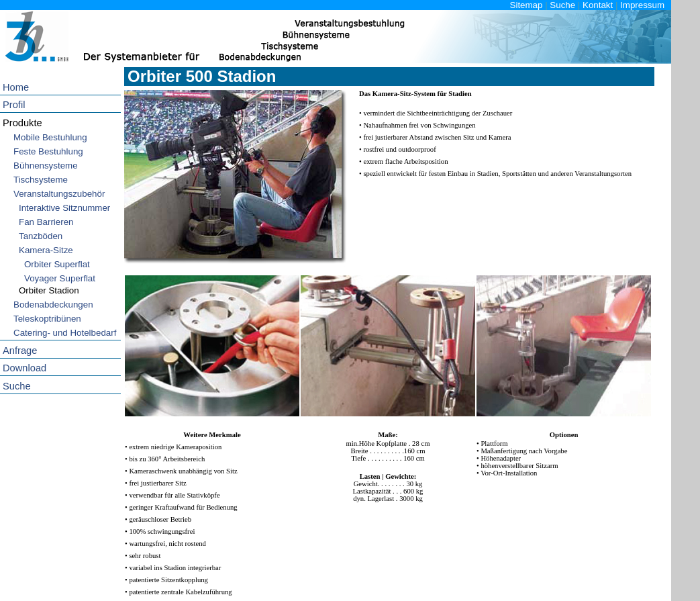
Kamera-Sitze (46, 250)
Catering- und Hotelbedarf (65, 333)
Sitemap (527, 5)
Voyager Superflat (60, 278)
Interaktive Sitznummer (64, 208)
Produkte (22, 123)
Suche (562, 5)
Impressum (642, 5)
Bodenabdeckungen (53, 305)
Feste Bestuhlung (48, 151)
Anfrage (20, 351)
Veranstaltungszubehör (59, 194)
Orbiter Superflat (57, 264)
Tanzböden (41, 236)
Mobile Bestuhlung (50, 137)
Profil (14, 105)
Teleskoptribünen (47, 319)
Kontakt (598, 5)
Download (24, 368)
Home (16, 87)
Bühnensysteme (46, 166)
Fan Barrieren (46, 222)
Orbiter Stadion (49, 290)
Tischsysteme (41, 180)
